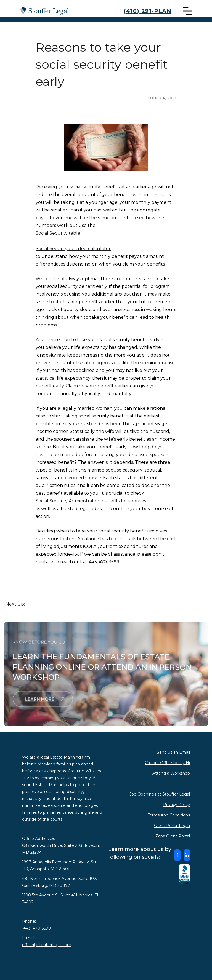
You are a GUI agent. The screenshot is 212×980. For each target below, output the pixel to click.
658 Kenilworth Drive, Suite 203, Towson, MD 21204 (61, 849)
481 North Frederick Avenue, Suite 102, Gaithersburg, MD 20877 (59, 882)
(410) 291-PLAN (148, 11)
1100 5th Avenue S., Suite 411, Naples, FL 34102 (61, 899)
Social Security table (58, 233)
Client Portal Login (172, 826)
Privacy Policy (177, 805)
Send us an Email (173, 752)
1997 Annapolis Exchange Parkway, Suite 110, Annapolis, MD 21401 (61, 865)
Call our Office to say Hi (167, 763)
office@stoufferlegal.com (47, 945)
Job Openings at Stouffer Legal (160, 794)
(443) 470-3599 (36, 928)
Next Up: (15, 604)
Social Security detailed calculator (73, 249)
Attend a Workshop (171, 773)
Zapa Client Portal (173, 836)
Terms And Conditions (169, 815)
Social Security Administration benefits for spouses (91, 501)
